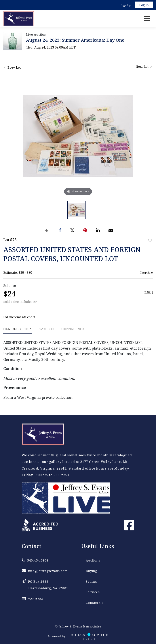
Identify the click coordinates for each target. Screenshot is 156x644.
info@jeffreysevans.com (45, 571)
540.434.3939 (35, 560)
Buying (91, 571)
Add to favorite (150, 240)
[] (148, 292)
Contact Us (94, 603)
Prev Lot (13, 67)
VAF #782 (32, 599)
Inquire (146, 272)
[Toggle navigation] (147, 19)
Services (93, 592)
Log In (144, 5)
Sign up (126, 5)
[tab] (18, 331)
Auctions (93, 560)
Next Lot (144, 66)
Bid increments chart (19, 317)
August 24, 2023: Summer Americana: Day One (75, 40)
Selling (91, 581)
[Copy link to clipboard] (47, 230)
